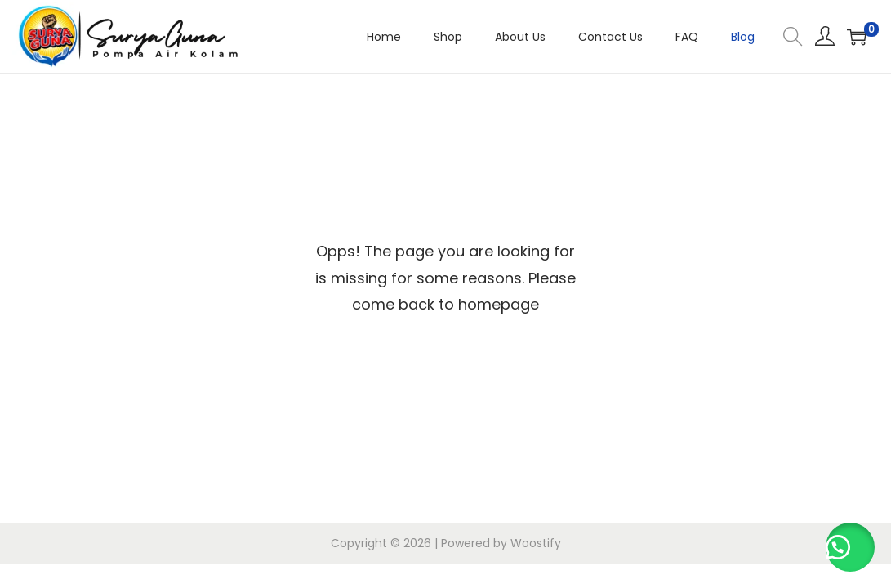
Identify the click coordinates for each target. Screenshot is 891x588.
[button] (850, 547)
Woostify (536, 543)
